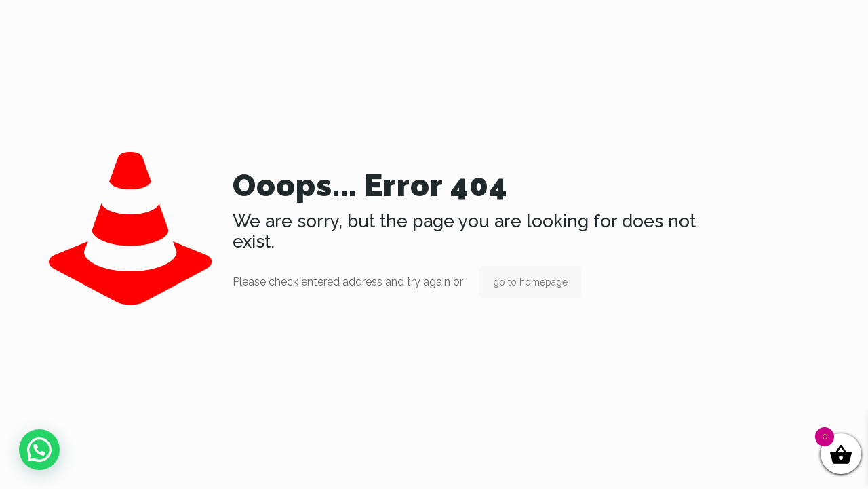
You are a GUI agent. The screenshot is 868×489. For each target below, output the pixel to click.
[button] (39, 450)
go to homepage (530, 282)
